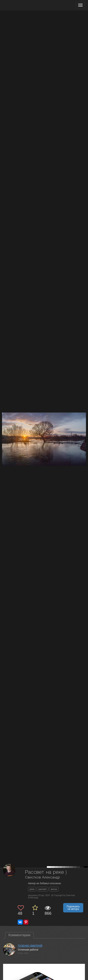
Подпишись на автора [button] (73, 908)
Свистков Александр (43, 878)
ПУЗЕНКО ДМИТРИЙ (30, 946)
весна (54, 889)
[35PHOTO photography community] (19, 5)
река (32, 889)
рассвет (43, 889)
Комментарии (19, 935)
